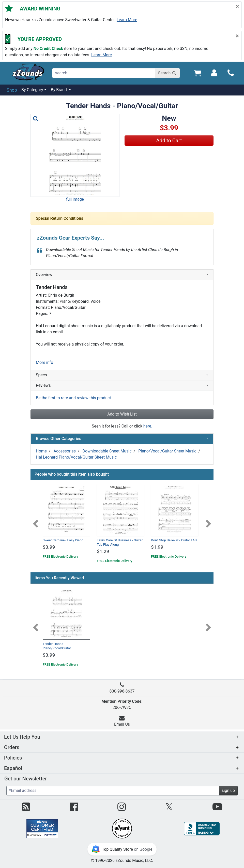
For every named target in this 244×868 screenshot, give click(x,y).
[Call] (231, 73)
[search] (104, 73)
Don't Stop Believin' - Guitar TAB (174, 540)
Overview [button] (122, 275)
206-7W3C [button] (122, 704)
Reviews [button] (122, 385)
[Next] (208, 521)
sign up (228, 790)
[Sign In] (214, 73)
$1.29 (103, 551)
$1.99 (157, 547)
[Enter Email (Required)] (113, 791)
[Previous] (36, 521)
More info (44, 362)
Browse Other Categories (122, 439)
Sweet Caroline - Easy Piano (63, 540)
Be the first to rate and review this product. (74, 398)
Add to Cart (169, 141)
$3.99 (49, 547)
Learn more (127, 20)
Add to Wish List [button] (122, 414)
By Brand (59, 90)
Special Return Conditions (59, 218)
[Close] (237, 6)
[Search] (167, 73)
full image (75, 199)
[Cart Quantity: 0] (197, 73)
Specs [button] (122, 375)
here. (148, 426)
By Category (32, 90)
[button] (75, 155)
